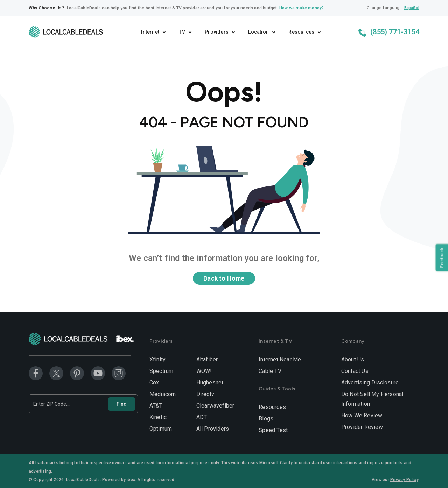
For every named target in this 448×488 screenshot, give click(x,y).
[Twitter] (56, 373)
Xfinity (157, 359)
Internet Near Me (280, 359)
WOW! (204, 371)
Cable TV (270, 371)
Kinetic (158, 417)
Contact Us (355, 371)
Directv (205, 394)
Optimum (161, 429)
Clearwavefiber (215, 406)
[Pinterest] (77, 373)
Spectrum (162, 371)
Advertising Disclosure (370, 383)
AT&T (156, 406)
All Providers (213, 429)
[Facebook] (36, 373)
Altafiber (207, 359)
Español (412, 8)
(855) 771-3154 (389, 32)
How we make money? (302, 8)
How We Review (362, 415)
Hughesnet (210, 383)
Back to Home (224, 278)
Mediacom (163, 394)
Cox (154, 383)
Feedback (441, 258)
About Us (353, 359)
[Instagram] (119, 373)
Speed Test (273, 430)
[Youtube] (98, 373)
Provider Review (362, 427)
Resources (272, 407)
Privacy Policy (404, 480)
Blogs (266, 419)
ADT (202, 417)
